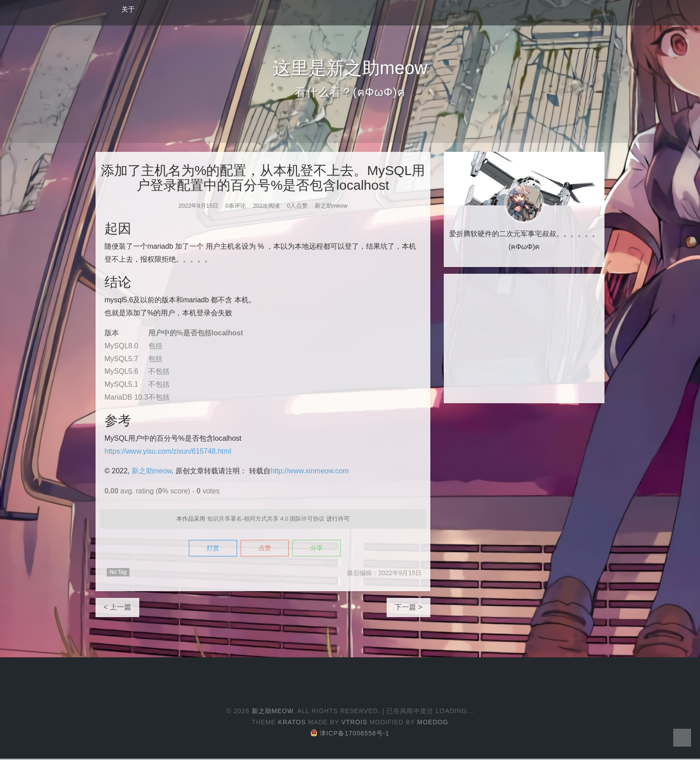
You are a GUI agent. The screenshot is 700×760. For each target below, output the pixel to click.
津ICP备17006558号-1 (350, 735)
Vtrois (354, 723)
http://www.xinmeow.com (310, 471)
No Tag (118, 573)
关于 (128, 9)
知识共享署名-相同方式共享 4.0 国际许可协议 (266, 519)
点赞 (265, 549)
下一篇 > (408, 608)
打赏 (203, 549)
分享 (326, 549)
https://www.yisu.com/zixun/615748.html (168, 451)
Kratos (292, 723)
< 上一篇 (117, 608)
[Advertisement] (524, 338)
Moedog (433, 723)
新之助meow (152, 471)
